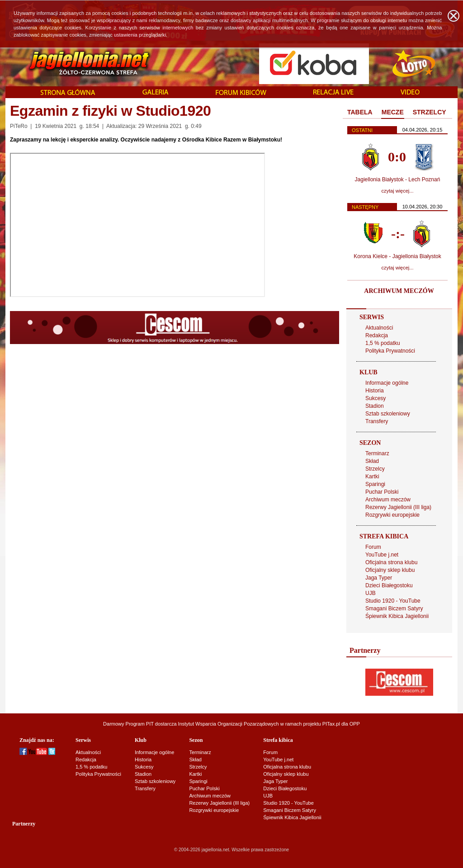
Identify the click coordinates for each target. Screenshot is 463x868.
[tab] (360, 113)
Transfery (377, 421)
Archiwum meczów (388, 500)
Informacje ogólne (387, 383)
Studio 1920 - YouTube (393, 601)
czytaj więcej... (398, 191)
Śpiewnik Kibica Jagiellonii (397, 616)
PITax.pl (331, 724)
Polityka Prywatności (390, 351)
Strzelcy (375, 469)
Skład (372, 461)
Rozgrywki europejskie (392, 515)
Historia (375, 391)
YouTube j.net (382, 555)
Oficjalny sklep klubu (390, 570)
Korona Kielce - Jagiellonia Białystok (397, 256)
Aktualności (379, 328)
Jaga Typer (379, 578)
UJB (371, 593)
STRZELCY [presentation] (430, 112)
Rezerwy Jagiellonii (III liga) (398, 507)
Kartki (372, 476)
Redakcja (377, 335)
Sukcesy (376, 398)
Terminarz (377, 453)
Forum (373, 547)
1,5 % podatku (383, 343)
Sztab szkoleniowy (388, 414)
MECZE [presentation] (393, 112)
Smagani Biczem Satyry (394, 609)
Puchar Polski (382, 492)
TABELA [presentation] (360, 112)
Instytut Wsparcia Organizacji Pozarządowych (229, 724)
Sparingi (375, 484)
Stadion (375, 406)
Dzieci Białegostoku (389, 585)
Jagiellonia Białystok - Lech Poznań (398, 179)
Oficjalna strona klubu (391, 562)
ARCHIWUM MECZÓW (399, 291)
